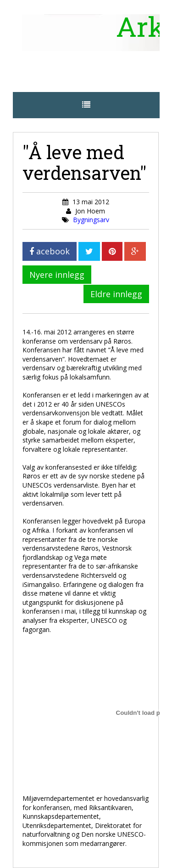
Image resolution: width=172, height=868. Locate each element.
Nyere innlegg (57, 275)
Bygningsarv (91, 220)
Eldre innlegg (116, 294)
